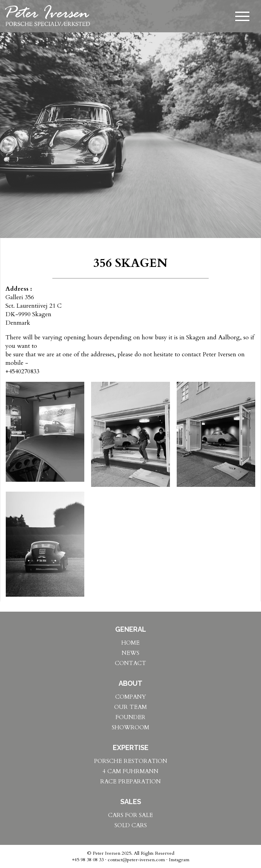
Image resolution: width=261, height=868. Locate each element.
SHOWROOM (130, 727)
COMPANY (131, 697)
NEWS (130, 653)
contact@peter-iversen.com (136, 860)
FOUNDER (130, 717)
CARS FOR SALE (130, 815)
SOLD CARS (131, 825)
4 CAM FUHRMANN (130, 771)
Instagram (179, 860)
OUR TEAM (130, 707)
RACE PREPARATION (130, 781)
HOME (130, 643)
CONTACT (130, 663)
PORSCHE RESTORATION (131, 761)
